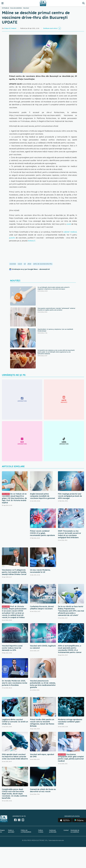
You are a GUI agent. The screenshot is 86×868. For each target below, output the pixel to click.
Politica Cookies (41, 831)
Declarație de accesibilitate (75, 831)
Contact (66, 830)
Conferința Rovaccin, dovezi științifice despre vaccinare (42, 608)
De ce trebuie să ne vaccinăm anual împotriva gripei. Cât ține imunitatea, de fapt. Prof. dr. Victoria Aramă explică (14, 498)
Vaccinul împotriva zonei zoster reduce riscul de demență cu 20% (12, 648)
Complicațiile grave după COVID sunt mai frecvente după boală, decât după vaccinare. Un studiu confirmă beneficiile (15, 794)
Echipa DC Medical (10, 28)
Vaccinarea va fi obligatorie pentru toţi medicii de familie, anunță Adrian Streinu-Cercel (14, 572)
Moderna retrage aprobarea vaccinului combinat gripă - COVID (70, 722)
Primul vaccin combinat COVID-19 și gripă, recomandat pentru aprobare (42, 533)
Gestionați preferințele (53, 831)
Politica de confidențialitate (26, 831)
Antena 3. (31, 241)
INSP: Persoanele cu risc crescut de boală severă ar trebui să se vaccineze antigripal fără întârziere (69, 534)
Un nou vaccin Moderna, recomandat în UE (40, 571)
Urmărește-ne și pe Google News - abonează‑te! (31, 269)
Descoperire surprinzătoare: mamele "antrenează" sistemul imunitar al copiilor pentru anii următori (56, 309)
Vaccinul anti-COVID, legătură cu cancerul (43, 647)
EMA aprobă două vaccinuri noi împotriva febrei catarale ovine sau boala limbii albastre (15, 757)
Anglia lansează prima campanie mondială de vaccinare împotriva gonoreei (42, 496)
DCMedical (5, 8)
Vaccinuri (26, 8)
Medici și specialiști (11, 831)
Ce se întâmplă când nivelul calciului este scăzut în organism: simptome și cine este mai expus (54, 288)
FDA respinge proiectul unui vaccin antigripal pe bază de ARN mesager (70, 496)
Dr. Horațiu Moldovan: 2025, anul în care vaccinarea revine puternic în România (15, 683)
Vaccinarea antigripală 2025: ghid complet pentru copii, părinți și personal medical (71, 758)
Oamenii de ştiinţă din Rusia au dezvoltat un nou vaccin (43, 790)
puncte (12, 238)
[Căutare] (83, 3)
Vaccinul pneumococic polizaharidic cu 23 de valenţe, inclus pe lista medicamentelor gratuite (43, 684)
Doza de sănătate (16, 8)
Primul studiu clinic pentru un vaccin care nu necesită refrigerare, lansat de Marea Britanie (42, 723)
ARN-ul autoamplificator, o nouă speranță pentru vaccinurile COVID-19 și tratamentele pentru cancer (70, 649)
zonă (69, 224)
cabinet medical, (70, 232)
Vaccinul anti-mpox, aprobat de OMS (42, 755)
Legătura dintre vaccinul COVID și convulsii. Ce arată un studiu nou (15, 722)
